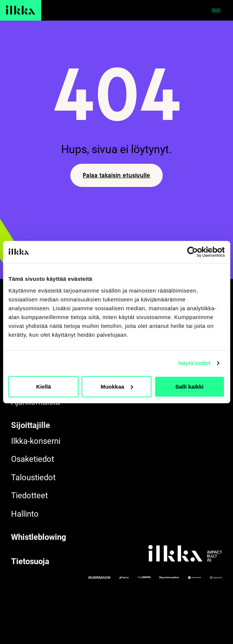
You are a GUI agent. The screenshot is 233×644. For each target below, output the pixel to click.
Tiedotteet (29, 496)
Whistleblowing (39, 537)
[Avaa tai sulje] (216, 10)
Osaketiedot (33, 459)
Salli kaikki (189, 386)
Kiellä (43, 386)
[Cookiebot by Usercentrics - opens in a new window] (192, 252)
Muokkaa (117, 386)
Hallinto (25, 514)
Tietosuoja (30, 561)
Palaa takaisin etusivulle (116, 175)
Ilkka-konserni (36, 441)
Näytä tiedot (195, 363)
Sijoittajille (31, 425)
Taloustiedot (33, 477)
